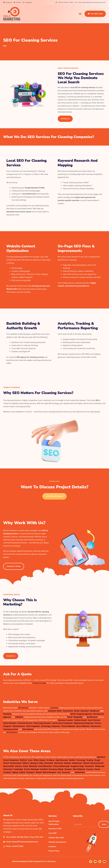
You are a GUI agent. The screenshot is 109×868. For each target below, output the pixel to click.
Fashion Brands (80, 720)
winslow (18, 766)
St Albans (50, 760)
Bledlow (68, 763)
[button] (80, 14)
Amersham (59, 763)
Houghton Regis (77, 766)
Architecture (92, 717)
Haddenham (77, 763)
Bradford (44, 769)
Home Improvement (42, 723)
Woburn (86, 763)
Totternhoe (8, 769)
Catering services (10, 729)
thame (26, 766)
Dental (77, 711)
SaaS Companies (33, 726)
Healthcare (95, 711)
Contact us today (39, 683)
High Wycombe (62, 760)
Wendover (34, 763)
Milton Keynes (40, 760)
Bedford (72, 760)
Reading (90, 760)
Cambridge (18, 769)
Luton (30, 760)
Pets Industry (28, 729)
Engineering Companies (84, 723)
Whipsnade (100, 766)
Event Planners (94, 720)
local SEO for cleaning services (83, 87)
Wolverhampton (50, 772)
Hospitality (78, 717)
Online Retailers (10, 723)
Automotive (68, 711)
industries (54, 708)
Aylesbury (101, 757)
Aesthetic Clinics (55, 711)
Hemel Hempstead (11, 760)
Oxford (6, 763)
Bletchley (33, 766)
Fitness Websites (68, 726)
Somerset (66, 772)
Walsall (39, 772)
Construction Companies (62, 723)
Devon (97, 769)
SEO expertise (12, 732)
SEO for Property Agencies (81, 714)
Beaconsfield (9, 766)
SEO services (23, 708)
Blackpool (35, 769)
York (59, 772)
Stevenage (81, 760)
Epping (15, 772)
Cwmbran (7, 772)
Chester (27, 769)
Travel (70, 717)
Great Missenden (45, 766)
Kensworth (90, 766)
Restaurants (96, 726)
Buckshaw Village (56, 769)
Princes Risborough (61, 766)
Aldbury (26, 763)
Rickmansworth (97, 763)
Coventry (90, 769)
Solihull (22, 772)
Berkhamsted (16, 763)
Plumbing (7, 714)
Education (85, 711)
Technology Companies (51, 726)
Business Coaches (66, 720)
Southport (30, 772)
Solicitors (19, 717)
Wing (41, 763)
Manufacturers (19, 726)
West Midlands (79, 769)
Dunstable (49, 763)
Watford (23, 760)
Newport (68, 769)
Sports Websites (83, 726)
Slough (97, 760)
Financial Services (25, 723)
